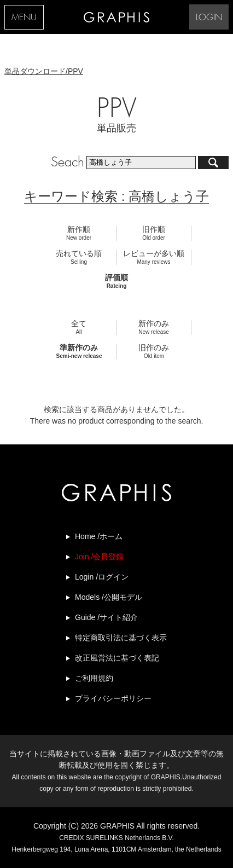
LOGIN (209, 18)
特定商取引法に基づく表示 (121, 638)
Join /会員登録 (99, 557)
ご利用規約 (94, 678)
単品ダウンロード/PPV (44, 71)
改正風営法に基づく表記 (117, 658)
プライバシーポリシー (113, 698)
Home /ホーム (99, 536)
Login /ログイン (102, 577)
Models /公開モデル (109, 597)
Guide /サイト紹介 (106, 617)
